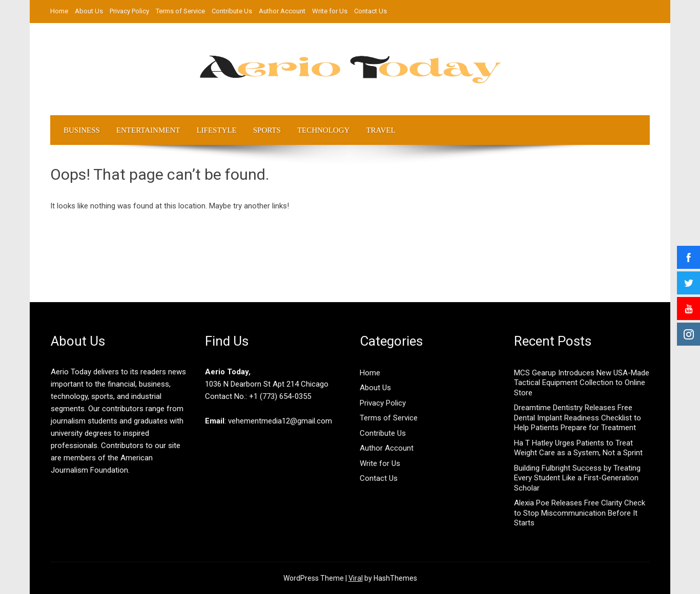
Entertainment (148, 130)
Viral (356, 578)
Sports (267, 130)
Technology (324, 130)
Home (59, 11)
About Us (89, 11)
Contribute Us (232, 11)
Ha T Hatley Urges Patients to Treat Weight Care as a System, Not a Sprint (578, 448)
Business (82, 130)
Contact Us (370, 11)
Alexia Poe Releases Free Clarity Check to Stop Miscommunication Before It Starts (580, 513)
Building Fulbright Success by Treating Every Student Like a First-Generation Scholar (577, 478)
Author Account (282, 11)
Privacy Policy (129, 11)
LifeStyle (216, 130)
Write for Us (330, 11)
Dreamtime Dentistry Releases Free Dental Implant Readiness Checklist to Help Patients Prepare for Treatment (578, 418)
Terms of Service (180, 11)
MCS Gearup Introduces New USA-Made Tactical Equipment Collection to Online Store (582, 383)
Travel (380, 130)
